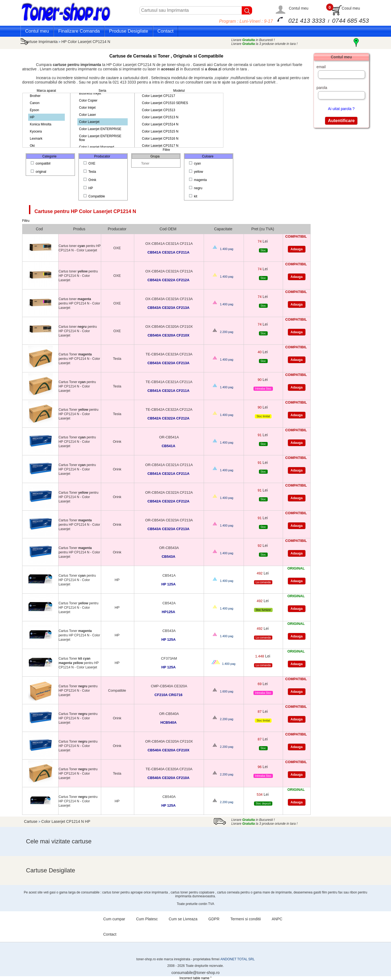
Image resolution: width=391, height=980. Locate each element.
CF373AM (169, 658)
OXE (90, 163)
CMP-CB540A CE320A (169, 686)
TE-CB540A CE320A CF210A (169, 769)
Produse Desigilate (129, 31)
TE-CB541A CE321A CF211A (169, 382)
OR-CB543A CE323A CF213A (169, 520)
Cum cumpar (114, 919)
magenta (198, 180)
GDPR (214, 919)
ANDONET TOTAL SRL (237, 959)
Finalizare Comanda (79, 31)
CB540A (169, 797)
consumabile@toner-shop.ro (196, 973)
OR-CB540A (169, 714)
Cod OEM (168, 229)
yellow (196, 172)
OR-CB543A (169, 548)
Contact (166, 31)
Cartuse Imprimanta (41, 42)
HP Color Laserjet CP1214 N (86, 42)
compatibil (41, 163)
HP (89, 188)
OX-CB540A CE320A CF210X (169, 327)
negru (196, 188)
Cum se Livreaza (183, 919)
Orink (90, 180)
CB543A (169, 631)
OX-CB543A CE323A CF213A (169, 299)
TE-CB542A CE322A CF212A (169, 409)
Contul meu (299, 8)
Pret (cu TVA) (263, 229)
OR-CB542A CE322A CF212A (169, 492)
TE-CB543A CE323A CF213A (169, 354)
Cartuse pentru (85, 211)
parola (322, 88)
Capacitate (223, 229)
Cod (39, 229)
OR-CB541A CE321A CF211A (169, 465)
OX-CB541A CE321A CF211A (169, 244)
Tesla (90, 172)
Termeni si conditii (246, 919)
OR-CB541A (169, 437)
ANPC (277, 919)
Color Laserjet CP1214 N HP (66, 821)
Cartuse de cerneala (232, 65)
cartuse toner (264, 65)
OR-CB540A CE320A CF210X (169, 741)
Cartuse (31, 821)
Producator (117, 229)
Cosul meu (351, 8)
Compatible (95, 196)
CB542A (169, 603)
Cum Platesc (147, 919)
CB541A (169, 575)
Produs (79, 229)
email (321, 67)
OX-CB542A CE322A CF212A (169, 271)
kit (194, 196)
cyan (195, 163)
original (39, 172)
